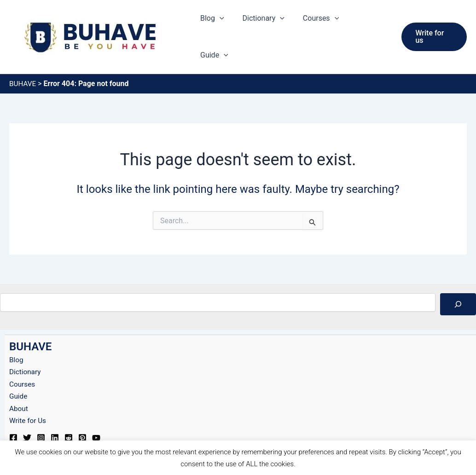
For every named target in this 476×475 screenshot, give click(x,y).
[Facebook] (13, 413)
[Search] (458, 280)
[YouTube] (96, 413)
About (19, 384)
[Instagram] (41, 413)
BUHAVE (23, 59)
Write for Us (29, 396)
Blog (222, 25)
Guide (370, 25)
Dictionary (270, 25)
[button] (230, 25)
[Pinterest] (82, 413)
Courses (324, 25)
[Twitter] (27, 413)
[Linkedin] (55, 413)
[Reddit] (69, 413)
